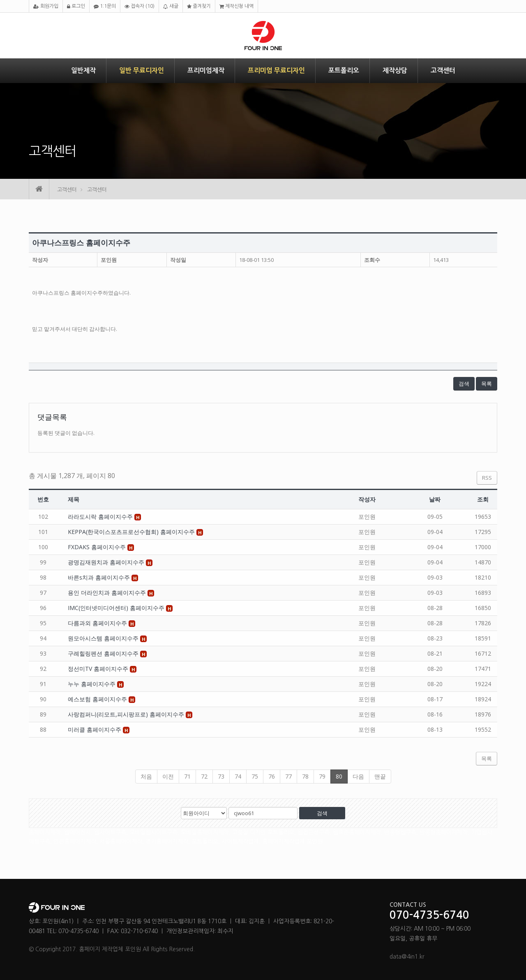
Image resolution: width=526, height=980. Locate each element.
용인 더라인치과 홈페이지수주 (108, 593)
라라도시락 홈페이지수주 (101, 517)
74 (238, 776)
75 (255, 776)
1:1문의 (105, 6)
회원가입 (46, 6)
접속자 (140, 6)
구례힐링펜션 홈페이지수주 (104, 653)
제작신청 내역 (236, 6)
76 (272, 776)
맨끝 (380, 776)
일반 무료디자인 (142, 70)
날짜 (435, 499)
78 (305, 776)
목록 (487, 384)
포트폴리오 (344, 70)
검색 (464, 384)
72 (204, 776)
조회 (483, 499)
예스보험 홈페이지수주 (98, 699)
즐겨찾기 (199, 6)
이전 (168, 776)
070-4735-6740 (429, 915)
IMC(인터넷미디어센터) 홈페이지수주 (117, 608)
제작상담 (395, 70)
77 (288, 776)
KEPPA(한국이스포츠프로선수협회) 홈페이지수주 (132, 532)
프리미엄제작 (206, 70)
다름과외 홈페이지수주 (98, 623)
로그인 (76, 6)
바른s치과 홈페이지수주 (100, 577)
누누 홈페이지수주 (92, 684)
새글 (171, 6)
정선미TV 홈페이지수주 (99, 669)
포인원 (109, 260)
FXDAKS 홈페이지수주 (98, 547)
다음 (358, 776)
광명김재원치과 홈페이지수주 (107, 562)
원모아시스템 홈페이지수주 (104, 638)
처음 (146, 776)
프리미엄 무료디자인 (276, 70)
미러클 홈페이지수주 (95, 729)
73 (221, 776)
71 (187, 776)
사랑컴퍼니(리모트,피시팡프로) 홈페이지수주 (127, 714)
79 (322, 776)
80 (339, 776)
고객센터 (443, 70)
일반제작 (83, 70)
